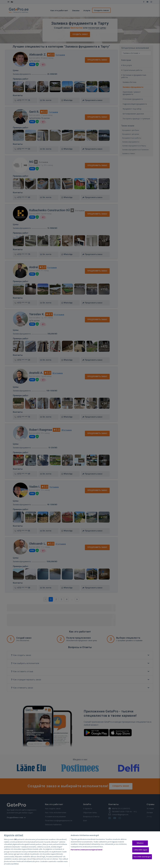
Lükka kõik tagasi (141, 850)
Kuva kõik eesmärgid (142, 857)
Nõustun (140, 843)
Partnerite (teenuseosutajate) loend (87, 850)
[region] (80, 850)
